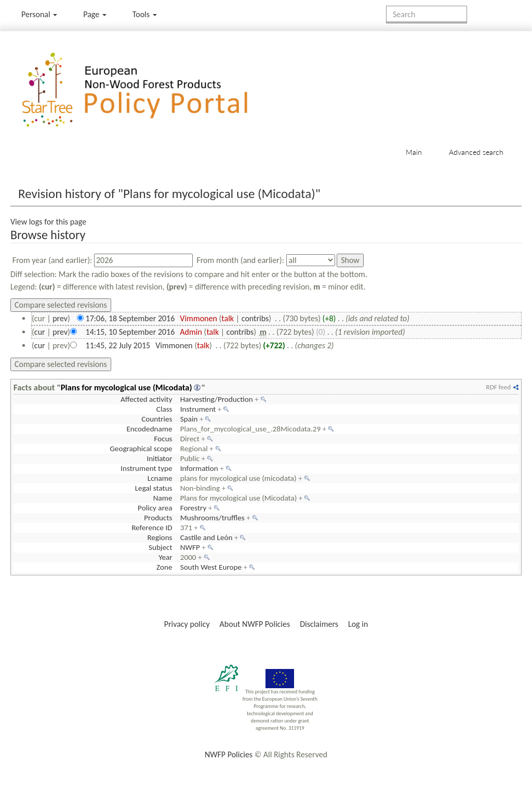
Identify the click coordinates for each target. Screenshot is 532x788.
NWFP (190, 547)
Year (165, 557)
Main (414, 152)
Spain (189, 419)
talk (228, 318)
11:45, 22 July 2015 (118, 345)
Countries (157, 419)
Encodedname (149, 429)
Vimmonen (198, 318)
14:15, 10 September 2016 (130, 332)
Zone (164, 567)
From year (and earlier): (52, 260)
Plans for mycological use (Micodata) (127, 387)
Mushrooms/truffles (212, 518)
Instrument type (146, 468)
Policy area (155, 508)
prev (60, 318)
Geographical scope (141, 449)
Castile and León (207, 537)
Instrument (198, 409)
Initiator (159, 458)
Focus (163, 439)
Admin (191, 332)
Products (158, 518)
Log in (358, 624)
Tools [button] (145, 14)
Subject (161, 547)
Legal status (154, 488)
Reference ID (152, 528)
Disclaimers (319, 624)
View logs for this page (48, 222)
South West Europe (211, 567)
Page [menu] (95, 14)
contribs (255, 318)
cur (40, 332)
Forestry (194, 508)
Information (199, 468)
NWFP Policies (229, 754)
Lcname (160, 478)
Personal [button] (39, 14)
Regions (159, 537)
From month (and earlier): (240, 260)
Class (164, 409)
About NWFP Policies (255, 624)
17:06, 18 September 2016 (130, 318)
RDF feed (498, 387)
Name (163, 498)
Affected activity (147, 399)
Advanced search (476, 152)
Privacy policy (187, 624)
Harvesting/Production (217, 399)
